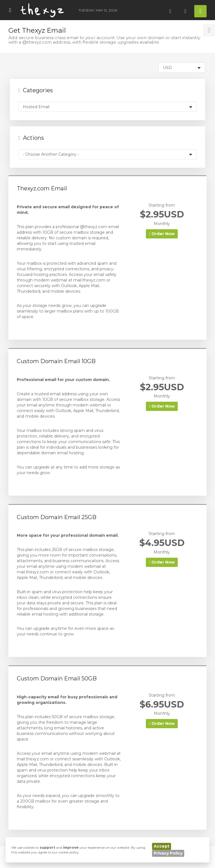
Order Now (162, 234)
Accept (162, 846)
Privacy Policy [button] (168, 853)
